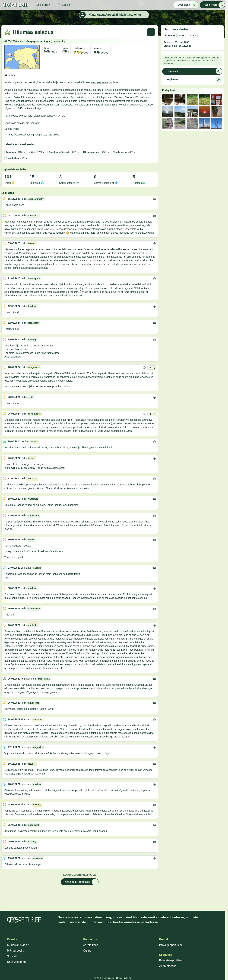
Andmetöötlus (168, 966)
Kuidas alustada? (18, 945)
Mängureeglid (16, 951)
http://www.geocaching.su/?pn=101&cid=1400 (34, 135)
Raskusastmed (16, 962)
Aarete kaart (91, 945)
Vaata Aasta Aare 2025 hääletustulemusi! (111, 15)
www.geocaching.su (102, 82)
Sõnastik (12, 956)
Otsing (87, 951)
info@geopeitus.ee (171, 945)
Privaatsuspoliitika (170, 960)
